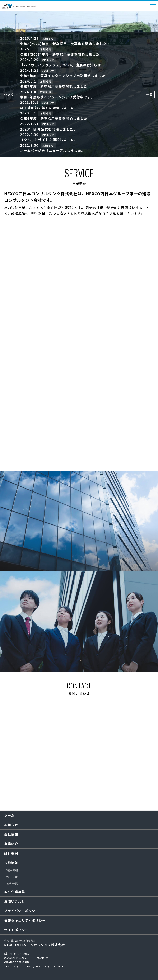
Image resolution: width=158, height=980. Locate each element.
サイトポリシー (16, 930)
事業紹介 (11, 844)
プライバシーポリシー (22, 911)
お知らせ (11, 825)
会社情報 (11, 834)
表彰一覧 (12, 883)
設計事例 (11, 853)
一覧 (149, 95)
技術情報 (11, 863)
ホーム (9, 815)
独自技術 (12, 877)
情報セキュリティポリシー (25, 920)
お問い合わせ (15, 901)
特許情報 (12, 870)
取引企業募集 (15, 892)
